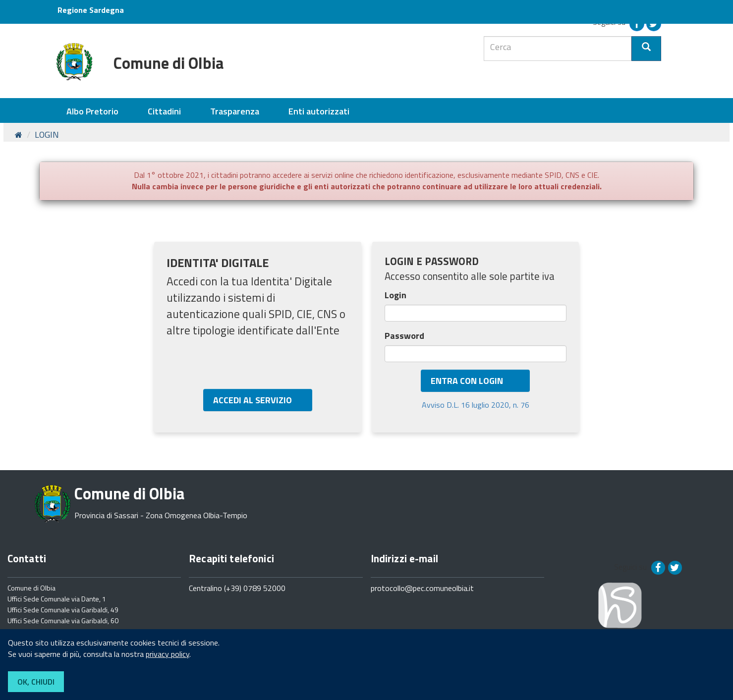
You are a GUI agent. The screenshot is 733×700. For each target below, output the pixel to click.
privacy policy (168, 654)
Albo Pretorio (92, 111)
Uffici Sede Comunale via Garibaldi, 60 (63, 620)
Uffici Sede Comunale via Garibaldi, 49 (63, 610)
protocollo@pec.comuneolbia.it (422, 588)
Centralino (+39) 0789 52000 (237, 588)
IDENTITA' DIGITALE (218, 263)
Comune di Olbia (31, 588)
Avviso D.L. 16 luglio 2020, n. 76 (476, 405)
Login (396, 295)
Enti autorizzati (319, 111)
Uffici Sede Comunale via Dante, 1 (57, 599)
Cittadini (164, 111)
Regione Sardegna (91, 10)
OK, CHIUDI (36, 682)
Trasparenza (235, 111)
